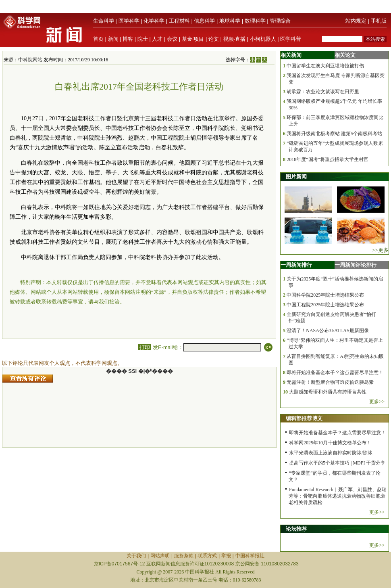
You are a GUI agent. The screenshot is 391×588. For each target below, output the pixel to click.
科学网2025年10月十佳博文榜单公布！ (330, 443)
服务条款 (184, 556)
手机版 (379, 21)
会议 (172, 39)
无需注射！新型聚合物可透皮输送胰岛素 (330, 382)
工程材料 (179, 21)
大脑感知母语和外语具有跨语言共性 (328, 392)
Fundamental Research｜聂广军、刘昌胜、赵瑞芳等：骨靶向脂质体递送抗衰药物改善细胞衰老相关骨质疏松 (338, 496)
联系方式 (207, 556)
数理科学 (255, 21)
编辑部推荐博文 (304, 418)
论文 (214, 39)
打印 (145, 347)
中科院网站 (30, 60)
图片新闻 (296, 177)
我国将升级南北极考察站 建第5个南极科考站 (334, 134)
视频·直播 (235, 39)
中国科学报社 (250, 556)
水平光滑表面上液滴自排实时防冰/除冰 (331, 453)
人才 (157, 39)
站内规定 (356, 21)
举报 (226, 556)
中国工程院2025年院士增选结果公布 (325, 305)
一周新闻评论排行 (356, 265)
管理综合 (280, 21)
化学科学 (154, 21)
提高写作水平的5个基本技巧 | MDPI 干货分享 (337, 463)
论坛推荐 (296, 529)
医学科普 (291, 39)
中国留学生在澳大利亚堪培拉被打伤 (325, 66)
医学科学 (129, 21)
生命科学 (104, 21)
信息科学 (204, 21)
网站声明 (160, 556)
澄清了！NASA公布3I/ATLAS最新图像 (328, 331)
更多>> (377, 402)
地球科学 (230, 21)
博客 (128, 39)
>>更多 (380, 250)
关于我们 (136, 556)
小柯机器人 (263, 39)
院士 (143, 39)
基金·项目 (193, 39)
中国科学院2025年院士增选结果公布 (325, 295)
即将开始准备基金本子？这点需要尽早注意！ (335, 372)
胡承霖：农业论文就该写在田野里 (323, 92)
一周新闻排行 (296, 265)
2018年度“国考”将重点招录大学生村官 (328, 159)
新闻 (113, 39)
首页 (98, 39)
